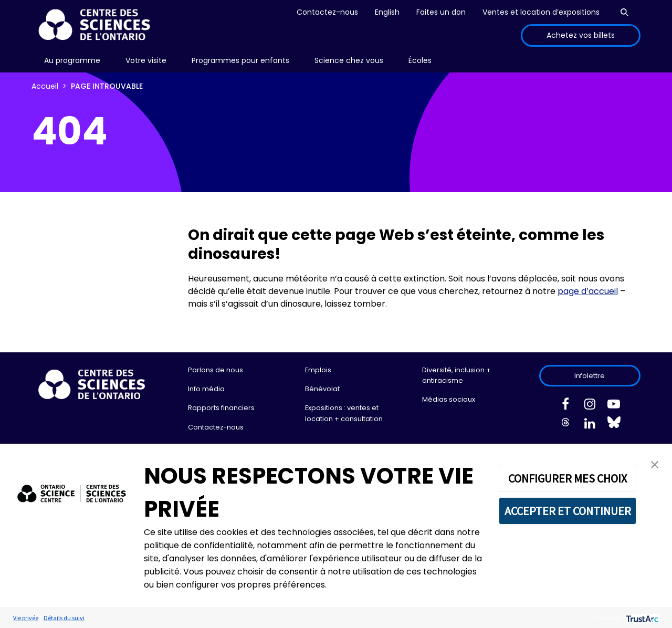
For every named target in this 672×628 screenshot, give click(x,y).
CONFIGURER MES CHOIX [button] (568, 478)
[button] (655, 464)
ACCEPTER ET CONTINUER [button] (568, 511)
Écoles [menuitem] (420, 60)
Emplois (318, 370)
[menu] (72, 61)
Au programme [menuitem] (72, 60)
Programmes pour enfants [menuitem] (240, 60)
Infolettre (590, 376)
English (387, 12)
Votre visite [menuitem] (146, 60)
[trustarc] (641, 618)
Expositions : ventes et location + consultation (344, 413)
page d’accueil (588, 291)
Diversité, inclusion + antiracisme (456, 375)
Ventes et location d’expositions (541, 12)
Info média (206, 389)
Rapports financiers (221, 408)
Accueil (45, 86)
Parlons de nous (216, 370)
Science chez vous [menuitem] (349, 60)
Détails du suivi (64, 618)
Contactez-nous (327, 12)
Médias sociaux (449, 399)
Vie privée (26, 618)
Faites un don (441, 12)
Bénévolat (322, 389)
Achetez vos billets (581, 35)
